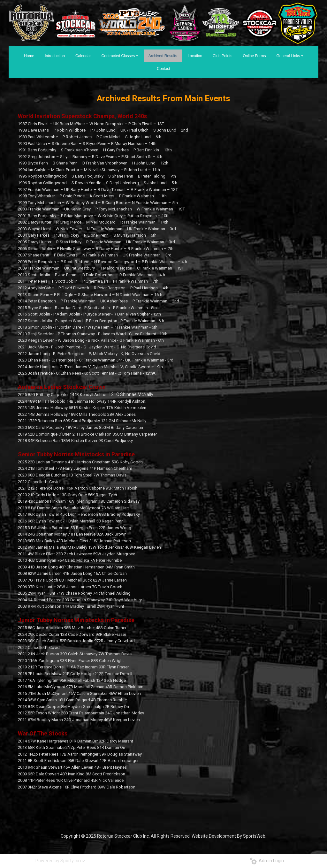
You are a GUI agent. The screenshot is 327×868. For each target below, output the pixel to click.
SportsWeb (254, 836)
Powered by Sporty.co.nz (60, 861)
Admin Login (267, 861)
